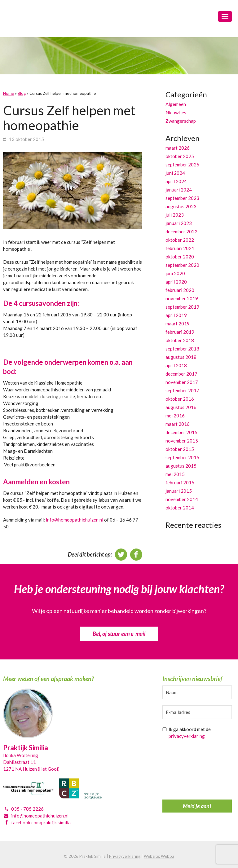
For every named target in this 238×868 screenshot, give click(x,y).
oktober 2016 (180, 399)
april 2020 (176, 282)
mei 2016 (175, 416)
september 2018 (182, 349)
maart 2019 (178, 324)
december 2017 (181, 374)
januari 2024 (179, 190)
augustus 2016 (181, 407)
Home (9, 93)
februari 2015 (180, 482)
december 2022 (181, 231)
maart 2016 (178, 424)
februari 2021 (180, 248)
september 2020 (182, 265)
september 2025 (182, 165)
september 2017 (182, 390)
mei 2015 (175, 474)
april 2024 (176, 181)
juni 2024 (175, 173)
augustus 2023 (181, 206)
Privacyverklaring (125, 856)
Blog (22, 93)
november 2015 (182, 441)
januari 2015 (179, 491)
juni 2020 (175, 273)
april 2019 (176, 315)
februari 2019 (180, 332)
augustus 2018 (181, 357)
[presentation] (188, 771)
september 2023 (182, 198)
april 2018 (176, 365)
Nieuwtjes (176, 112)
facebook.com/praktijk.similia (41, 822)
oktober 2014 (180, 508)
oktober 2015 (180, 449)
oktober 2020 (180, 257)
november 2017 (182, 382)
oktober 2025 (180, 156)
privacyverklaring (187, 736)
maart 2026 (178, 148)
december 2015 (181, 432)
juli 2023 (175, 215)
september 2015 (182, 457)
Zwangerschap (181, 121)
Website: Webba (159, 856)
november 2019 (182, 298)
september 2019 (182, 307)
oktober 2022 (180, 240)
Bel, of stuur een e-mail (119, 634)
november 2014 (182, 499)
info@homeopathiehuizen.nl (75, 520)
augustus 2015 (181, 466)
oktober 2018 (180, 340)
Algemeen (176, 104)
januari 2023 (179, 223)
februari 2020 (180, 290)
